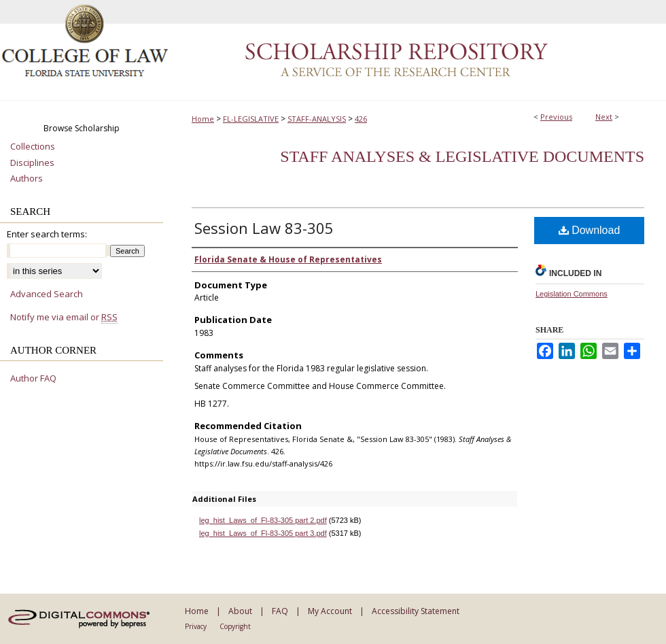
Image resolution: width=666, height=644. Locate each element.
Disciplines (32, 163)
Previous (556, 117)
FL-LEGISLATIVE (251, 119)
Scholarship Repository (418, 50)
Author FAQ (33, 379)
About (240, 611)
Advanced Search (47, 294)
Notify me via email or (64, 318)
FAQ (280, 611)
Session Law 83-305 (264, 228)
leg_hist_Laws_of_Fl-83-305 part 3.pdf (263, 533)
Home (203, 119)
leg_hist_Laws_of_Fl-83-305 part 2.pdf (263, 520)
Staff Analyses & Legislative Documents (462, 156)
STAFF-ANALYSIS (317, 119)
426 (361, 119)
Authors (27, 179)
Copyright (235, 626)
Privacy (196, 626)
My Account (330, 611)
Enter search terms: (47, 234)
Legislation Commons (572, 294)
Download (590, 230)
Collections (33, 147)
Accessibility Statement (416, 611)
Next (604, 117)
